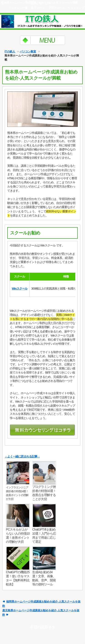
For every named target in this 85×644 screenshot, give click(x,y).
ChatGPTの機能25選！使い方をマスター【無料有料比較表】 (18, 578)
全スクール (38, 8)
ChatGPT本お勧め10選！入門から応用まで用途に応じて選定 (44, 536)
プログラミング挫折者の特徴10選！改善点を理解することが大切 (44, 493)
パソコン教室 (28, 52)
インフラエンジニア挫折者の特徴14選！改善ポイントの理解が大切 (17, 493)
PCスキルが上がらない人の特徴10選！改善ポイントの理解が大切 (18, 536)
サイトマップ (76, 8)
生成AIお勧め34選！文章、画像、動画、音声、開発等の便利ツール (44, 578)
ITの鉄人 (10, 52)
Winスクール (20, 289)
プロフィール (56, 8)
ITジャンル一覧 (18, 8)
